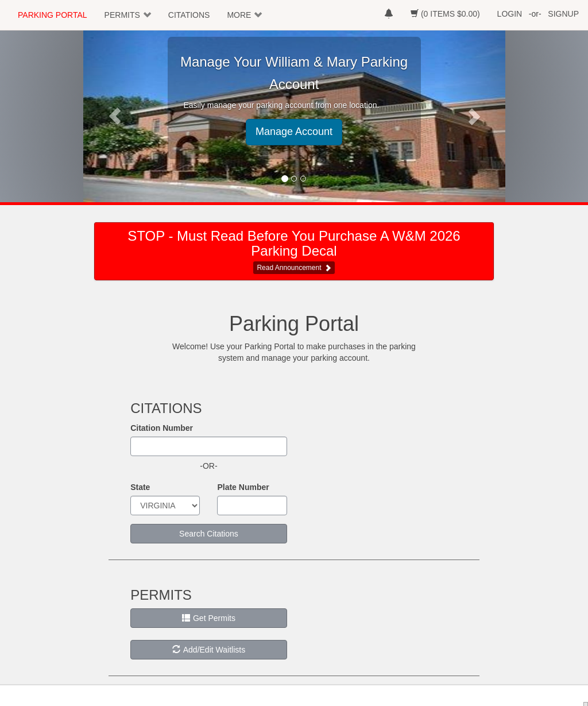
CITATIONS (189, 15)
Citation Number (162, 428)
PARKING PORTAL (53, 15)
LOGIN (510, 14)
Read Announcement (289, 268)
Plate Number (243, 487)
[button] (115, 116)
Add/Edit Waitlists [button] (209, 650)
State (140, 487)
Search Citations (209, 534)
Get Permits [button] (209, 618)
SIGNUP (563, 14)
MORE (239, 15)
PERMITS (122, 15)
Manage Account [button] (294, 132)
